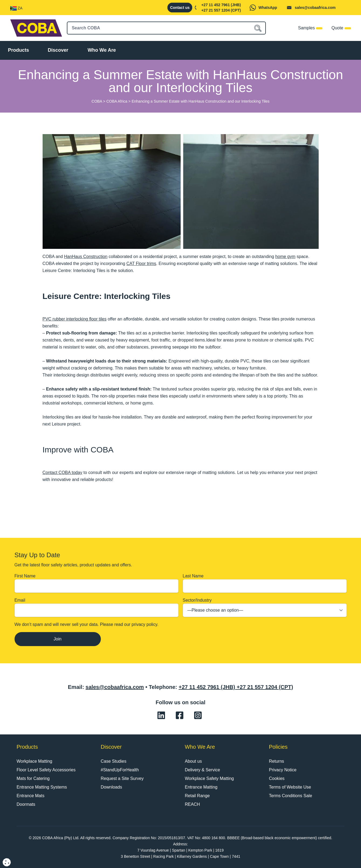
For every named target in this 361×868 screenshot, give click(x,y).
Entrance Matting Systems (42, 787)
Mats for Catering (33, 778)
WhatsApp (268, 8)
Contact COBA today (63, 473)
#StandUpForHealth (120, 770)
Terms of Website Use (290, 787)
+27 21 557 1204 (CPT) (221, 10)
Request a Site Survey (122, 778)
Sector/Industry (265, 607)
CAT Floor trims (141, 264)
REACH (192, 804)
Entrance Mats (31, 796)
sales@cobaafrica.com (315, 8)
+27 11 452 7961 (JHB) (221, 5)
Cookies (277, 778)
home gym (285, 257)
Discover (58, 50)
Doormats (26, 804)
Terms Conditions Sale (291, 796)
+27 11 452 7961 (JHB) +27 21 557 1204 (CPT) (236, 687)
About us (193, 761)
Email (97, 607)
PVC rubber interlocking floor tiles (75, 319)
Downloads (111, 787)
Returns (277, 761)
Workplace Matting (35, 761)
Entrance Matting (201, 787)
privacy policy (144, 624)
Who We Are (102, 50)
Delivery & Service (203, 770)
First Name (97, 583)
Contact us (180, 8)
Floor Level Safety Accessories (46, 770)
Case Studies (114, 761)
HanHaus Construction (86, 257)
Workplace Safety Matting (209, 778)
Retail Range (197, 796)
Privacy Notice (283, 770)
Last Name (265, 583)
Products (19, 50)
